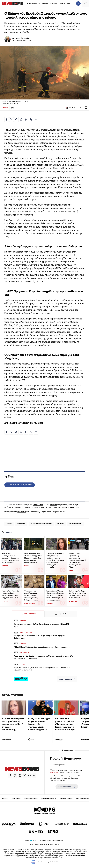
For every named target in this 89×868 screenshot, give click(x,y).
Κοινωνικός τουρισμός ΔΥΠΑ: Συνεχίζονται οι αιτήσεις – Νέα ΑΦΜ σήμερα (41, 625)
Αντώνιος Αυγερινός (21, 38)
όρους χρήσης (55, 772)
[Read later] (86, 108)
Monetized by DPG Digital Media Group (52, 840)
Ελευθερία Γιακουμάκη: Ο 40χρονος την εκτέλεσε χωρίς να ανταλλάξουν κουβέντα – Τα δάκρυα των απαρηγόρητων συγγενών (55, 560)
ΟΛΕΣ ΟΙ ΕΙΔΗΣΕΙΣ (34, 4)
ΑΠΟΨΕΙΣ (5, 108)
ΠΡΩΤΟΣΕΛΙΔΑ (65, 4)
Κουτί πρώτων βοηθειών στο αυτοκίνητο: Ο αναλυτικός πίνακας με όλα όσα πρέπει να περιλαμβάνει (43, 657)
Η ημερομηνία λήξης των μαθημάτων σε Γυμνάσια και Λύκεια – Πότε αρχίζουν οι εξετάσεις (42, 669)
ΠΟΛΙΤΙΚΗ (54, 4)
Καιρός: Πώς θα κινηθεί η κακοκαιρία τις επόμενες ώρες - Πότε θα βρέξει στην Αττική (11, 594)
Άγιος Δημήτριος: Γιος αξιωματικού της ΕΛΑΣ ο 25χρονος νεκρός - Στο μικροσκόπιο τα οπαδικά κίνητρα (33, 558)
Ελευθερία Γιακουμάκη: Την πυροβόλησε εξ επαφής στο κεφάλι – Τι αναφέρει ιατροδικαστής (13, 724)
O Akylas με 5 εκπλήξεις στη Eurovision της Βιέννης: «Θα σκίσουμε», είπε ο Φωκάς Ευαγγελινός (39, 724)
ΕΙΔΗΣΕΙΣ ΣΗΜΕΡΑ (76, 524)
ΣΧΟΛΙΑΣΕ (70, 108)
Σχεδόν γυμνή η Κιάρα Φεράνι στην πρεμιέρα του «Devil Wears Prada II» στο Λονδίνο (77, 594)
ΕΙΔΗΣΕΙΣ (61, 524)
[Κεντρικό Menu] (85, 3)
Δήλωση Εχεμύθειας (31, 798)
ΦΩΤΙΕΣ (9, 524)
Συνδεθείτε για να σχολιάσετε (20, 485)
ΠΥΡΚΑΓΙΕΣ (21, 524)
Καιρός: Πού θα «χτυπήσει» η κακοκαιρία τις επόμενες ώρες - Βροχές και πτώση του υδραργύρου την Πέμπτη (78, 560)
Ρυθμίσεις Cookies (66, 798)
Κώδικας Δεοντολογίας (49, 798)
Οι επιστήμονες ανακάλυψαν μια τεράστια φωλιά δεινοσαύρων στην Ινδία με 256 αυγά (31, 595)
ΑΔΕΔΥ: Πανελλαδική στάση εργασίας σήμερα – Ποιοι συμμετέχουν (42, 647)
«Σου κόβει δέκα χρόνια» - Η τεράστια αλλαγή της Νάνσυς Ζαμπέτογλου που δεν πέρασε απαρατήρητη (65, 724)
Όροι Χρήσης (16, 798)
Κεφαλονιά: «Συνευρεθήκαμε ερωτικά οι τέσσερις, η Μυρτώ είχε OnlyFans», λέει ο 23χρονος (11, 558)
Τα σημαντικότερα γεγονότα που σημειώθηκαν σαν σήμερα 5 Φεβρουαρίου (39, 637)
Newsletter (22, 512)
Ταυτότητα (5, 798)
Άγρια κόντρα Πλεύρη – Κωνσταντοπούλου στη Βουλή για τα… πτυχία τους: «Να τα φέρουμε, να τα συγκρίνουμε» (55, 595)
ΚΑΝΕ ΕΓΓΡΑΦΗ (67, 787)
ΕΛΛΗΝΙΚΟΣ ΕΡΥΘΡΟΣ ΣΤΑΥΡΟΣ (41, 524)
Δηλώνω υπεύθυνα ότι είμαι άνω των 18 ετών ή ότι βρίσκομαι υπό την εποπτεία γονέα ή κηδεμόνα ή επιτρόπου (67, 778)
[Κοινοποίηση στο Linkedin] (26, 120)
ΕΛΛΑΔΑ (45, 4)
